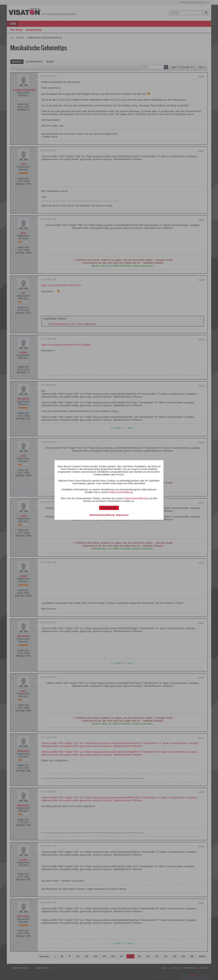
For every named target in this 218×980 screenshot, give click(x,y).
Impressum (122, 515)
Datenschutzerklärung (121, 492)
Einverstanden (109, 508)
